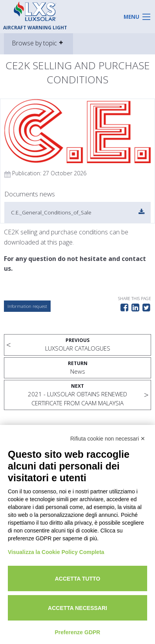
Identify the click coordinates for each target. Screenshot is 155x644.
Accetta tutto (78, 579)
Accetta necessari (77, 608)
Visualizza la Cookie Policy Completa (56, 552)
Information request (27, 306)
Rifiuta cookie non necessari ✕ (108, 439)
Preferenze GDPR (78, 632)
